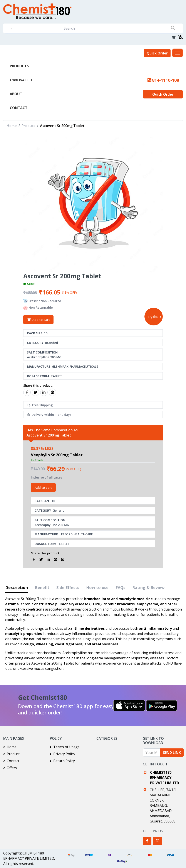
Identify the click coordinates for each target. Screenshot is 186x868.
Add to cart (38, 320)
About (16, 94)
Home (12, 126)
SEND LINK (172, 753)
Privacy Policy (62, 754)
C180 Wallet (21, 80)
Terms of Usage (65, 747)
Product (28, 126)
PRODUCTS (19, 66)
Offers (10, 768)
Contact (19, 108)
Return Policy (62, 761)
